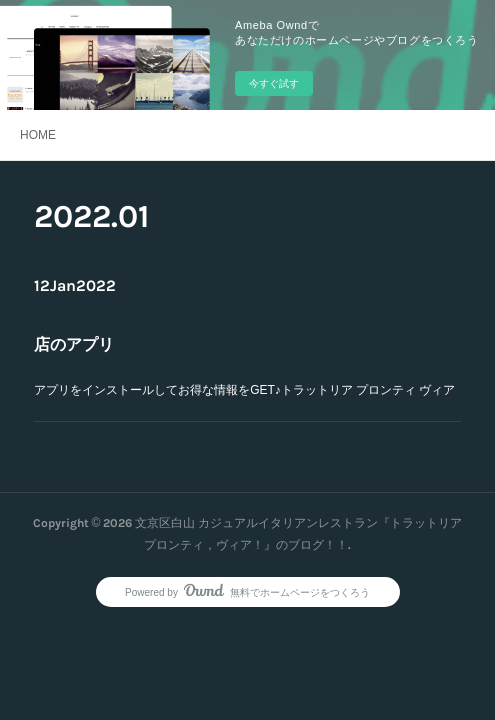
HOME (38, 135)
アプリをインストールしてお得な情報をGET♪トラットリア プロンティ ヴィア (244, 390)
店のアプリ (74, 344)
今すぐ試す (274, 83)
